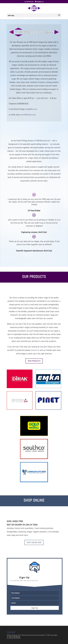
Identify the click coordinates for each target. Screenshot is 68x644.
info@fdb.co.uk (31, 109)
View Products (34, 361)
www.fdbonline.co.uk (28, 115)
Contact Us (35, 350)
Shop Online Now (34, 542)
